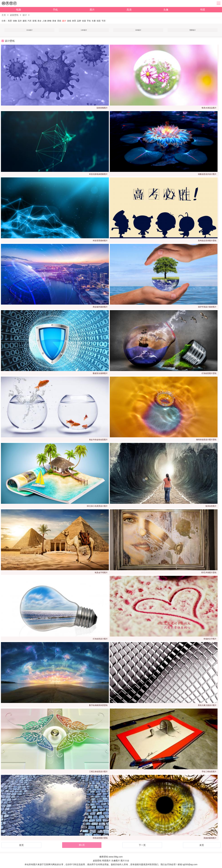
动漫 (84, 21)
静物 (49, 21)
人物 (44, 21)
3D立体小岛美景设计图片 (97, 506)
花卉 (20, 21)
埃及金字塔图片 (101, 573)
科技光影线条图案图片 (98, 174)
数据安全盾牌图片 (100, 373)
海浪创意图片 (211, 506)
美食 (54, 21)
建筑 (25, 21)
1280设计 (84, 30)
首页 (21, 845)
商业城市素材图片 (100, 307)
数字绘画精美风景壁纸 (98, 705)
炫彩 (99, 21)
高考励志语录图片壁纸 (207, 241)
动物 (15, 21)
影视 (35, 21)
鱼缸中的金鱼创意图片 (98, 440)
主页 (4, 15)
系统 (59, 21)
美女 (39, 21)
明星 (203, 10)
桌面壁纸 (14, 15)
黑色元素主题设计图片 (207, 705)
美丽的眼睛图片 (210, 838)
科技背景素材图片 (100, 241)
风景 (10, 21)
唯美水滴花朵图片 (209, 108)
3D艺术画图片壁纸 (209, 573)
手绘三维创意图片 (209, 772)
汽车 (30, 21)
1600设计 (138, 30)
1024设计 (29, 30)
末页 (202, 845)
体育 (74, 21)
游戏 (69, 21)
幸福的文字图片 (210, 639)
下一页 (142, 845)
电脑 (18, 10)
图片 (92, 10)
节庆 (104, 21)
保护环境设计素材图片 (207, 307)
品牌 (79, 21)
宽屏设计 (193, 30)
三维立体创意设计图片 (98, 772)
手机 (55, 10)
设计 (25, 15)
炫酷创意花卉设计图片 (207, 174)
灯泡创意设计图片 (100, 639)
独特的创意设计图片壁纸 (206, 440)
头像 (166, 10)
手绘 (89, 21)
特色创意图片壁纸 (100, 838)
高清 (129, 10)
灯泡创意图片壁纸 (209, 373)
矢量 (94, 21)
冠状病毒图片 (102, 108)
